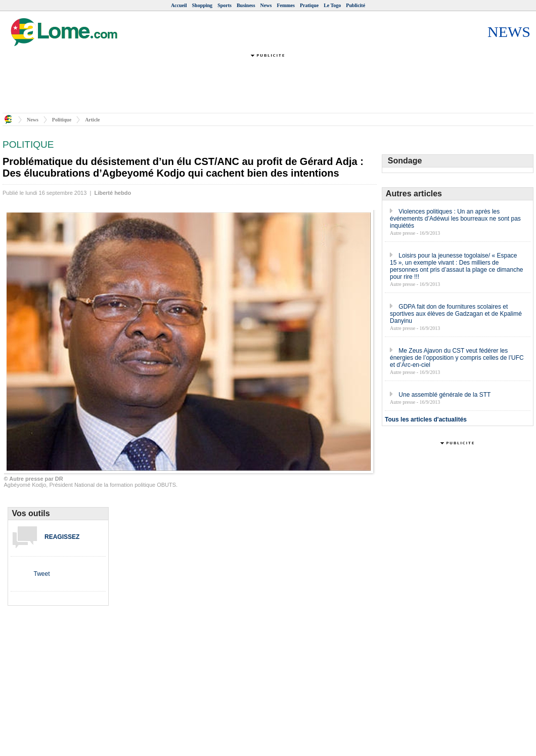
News (266, 5)
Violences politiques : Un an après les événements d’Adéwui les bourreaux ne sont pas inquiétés (455, 219)
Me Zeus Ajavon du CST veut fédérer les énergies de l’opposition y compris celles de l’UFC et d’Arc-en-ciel (457, 358)
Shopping (203, 5)
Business (246, 5)
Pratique (309, 5)
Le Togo (332, 5)
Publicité (355, 5)
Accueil (179, 5)
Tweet (41, 574)
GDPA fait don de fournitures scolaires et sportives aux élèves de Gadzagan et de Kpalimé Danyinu (456, 314)
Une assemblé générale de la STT (444, 395)
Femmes (286, 5)
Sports (225, 5)
